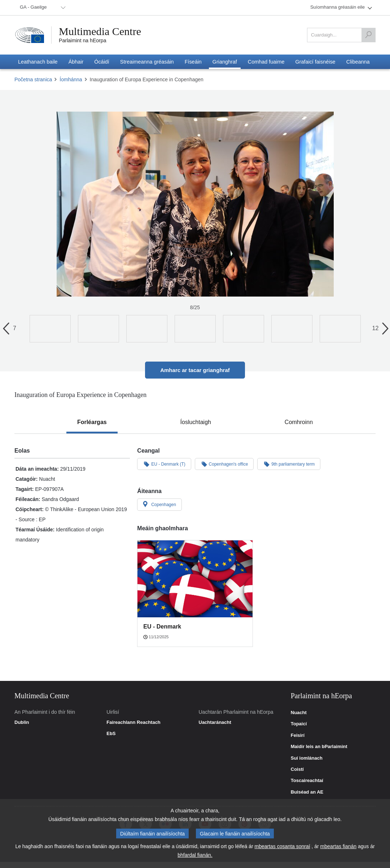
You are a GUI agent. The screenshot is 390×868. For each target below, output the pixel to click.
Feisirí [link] (298, 735)
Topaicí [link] (299, 724)
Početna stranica (33, 79)
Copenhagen (159, 504)
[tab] (92, 422)
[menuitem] (41, 8)
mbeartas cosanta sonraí (282, 846)
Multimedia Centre (100, 31)
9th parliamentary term (289, 464)
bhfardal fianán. (195, 855)
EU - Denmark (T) (164, 464)
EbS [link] (111, 734)
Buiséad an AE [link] (307, 792)
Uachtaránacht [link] (215, 722)
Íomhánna (71, 79)
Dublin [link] (22, 722)
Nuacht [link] (299, 713)
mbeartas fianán (338, 846)
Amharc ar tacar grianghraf (195, 370)
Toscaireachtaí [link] (307, 781)
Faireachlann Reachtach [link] (133, 722)
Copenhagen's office (224, 464)
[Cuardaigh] (368, 35)
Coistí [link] (297, 769)
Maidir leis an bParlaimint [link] (319, 747)
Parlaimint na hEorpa (82, 40)
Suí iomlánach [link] (307, 758)
